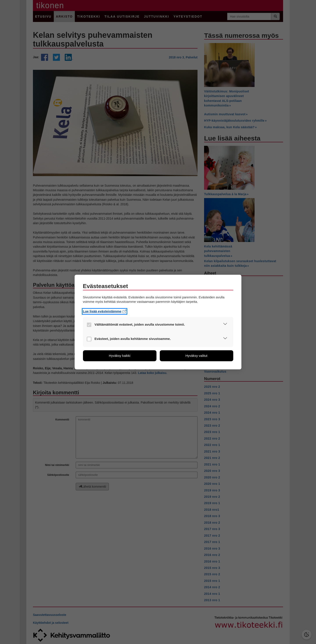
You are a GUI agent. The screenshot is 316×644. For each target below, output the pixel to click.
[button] (225, 325)
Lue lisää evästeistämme (105, 311)
